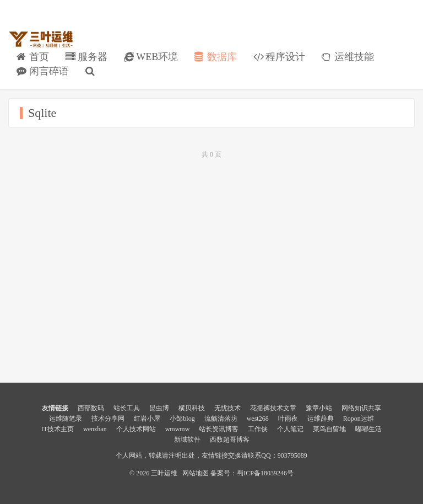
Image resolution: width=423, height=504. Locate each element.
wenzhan (95, 429)
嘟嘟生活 (368, 429)
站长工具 (127, 408)
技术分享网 (108, 419)
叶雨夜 (288, 419)
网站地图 (196, 473)
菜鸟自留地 (329, 429)
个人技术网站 (136, 429)
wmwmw (178, 429)
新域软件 (187, 439)
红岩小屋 (147, 419)
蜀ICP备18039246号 (265, 473)
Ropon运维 (359, 419)
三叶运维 (41, 39)
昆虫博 (159, 408)
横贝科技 (192, 408)
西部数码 (91, 408)
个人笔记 (290, 429)
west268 (258, 419)
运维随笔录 (66, 419)
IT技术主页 (58, 429)
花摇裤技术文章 (273, 408)
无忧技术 (227, 408)
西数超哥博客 (230, 439)
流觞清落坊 (221, 419)
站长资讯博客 (219, 429)
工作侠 (258, 429)
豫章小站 (319, 408)
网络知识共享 (361, 408)
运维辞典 (321, 419)
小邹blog (182, 419)
